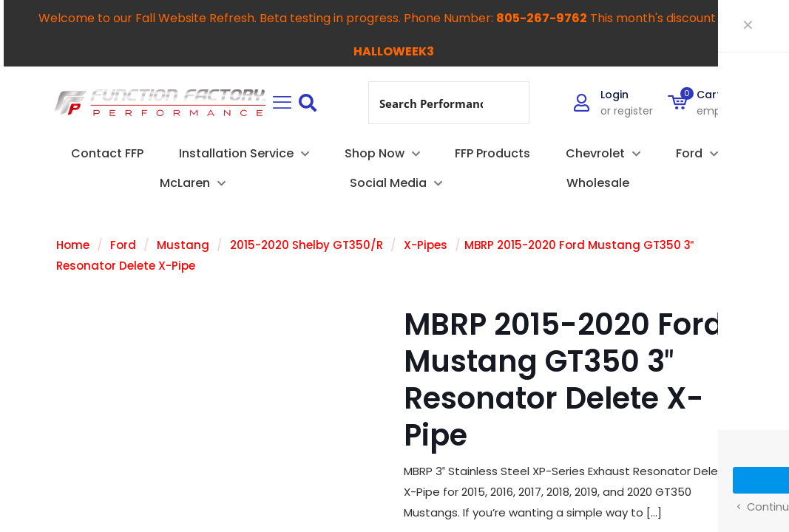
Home (73, 245)
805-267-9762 (542, 18)
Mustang (183, 245)
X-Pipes (426, 245)
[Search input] (431, 103)
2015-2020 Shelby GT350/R (307, 245)
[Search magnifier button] (508, 103)
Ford (123, 245)
